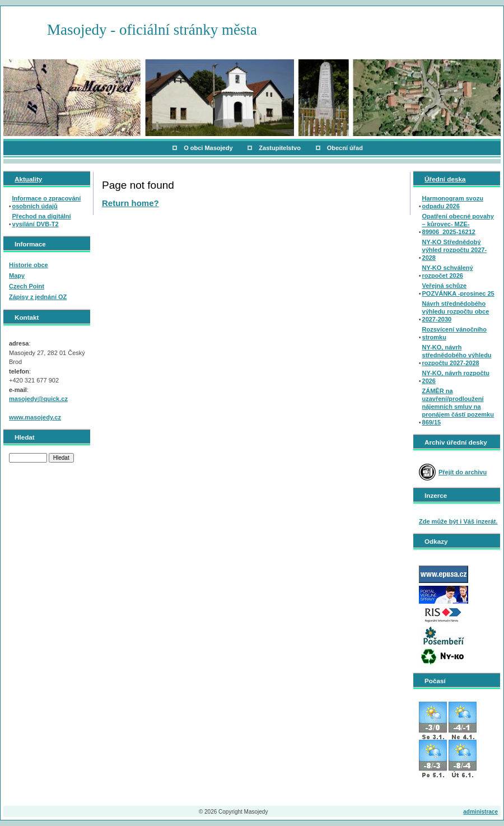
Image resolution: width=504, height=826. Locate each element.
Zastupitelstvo (280, 148)
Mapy (17, 276)
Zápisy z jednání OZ (38, 297)
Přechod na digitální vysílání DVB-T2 (42, 220)
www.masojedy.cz (35, 417)
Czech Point (27, 286)
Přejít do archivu (463, 472)
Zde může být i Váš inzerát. (458, 521)
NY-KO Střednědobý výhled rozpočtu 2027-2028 (455, 250)
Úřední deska (445, 179)
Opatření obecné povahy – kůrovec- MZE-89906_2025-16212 (458, 224)
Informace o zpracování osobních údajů (47, 202)
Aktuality (28, 179)
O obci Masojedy (208, 148)
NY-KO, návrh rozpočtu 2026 (456, 377)
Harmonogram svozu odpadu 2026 (453, 202)
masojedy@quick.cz (38, 399)
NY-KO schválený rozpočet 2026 (448, 272)
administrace (480, 812)
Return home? (130, 203)
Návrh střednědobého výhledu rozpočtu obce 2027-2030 (456, 311)
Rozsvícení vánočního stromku (455, 333)
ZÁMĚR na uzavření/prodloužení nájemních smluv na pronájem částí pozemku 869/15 (458, 407)
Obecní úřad (345, 148)
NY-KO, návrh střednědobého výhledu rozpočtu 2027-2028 (457, 355)
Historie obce (29, 265)
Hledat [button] (61, 458)
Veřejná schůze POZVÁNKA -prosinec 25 (458, 290)
